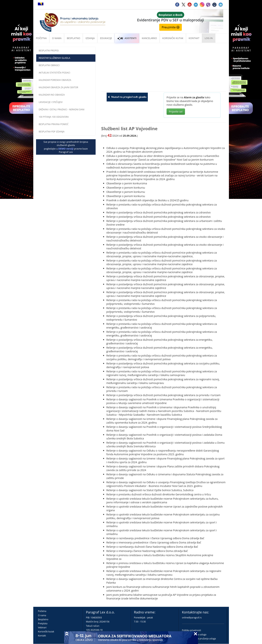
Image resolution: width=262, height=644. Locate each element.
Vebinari (42, 628)
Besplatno (73, 38)
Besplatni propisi (49, 51)
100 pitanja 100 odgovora (54, 117)
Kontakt (42, 636)
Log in (209, 38)
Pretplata (43, 623)
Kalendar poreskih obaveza (55, 80)
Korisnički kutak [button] (173, 38)
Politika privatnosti (192, 630)
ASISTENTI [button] (127, 38)
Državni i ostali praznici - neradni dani (62, 109)
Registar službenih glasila (55, 58)
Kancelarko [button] (149, 38)
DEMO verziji (66, 149)
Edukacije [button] (106, 38)
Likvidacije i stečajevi (51, 102)
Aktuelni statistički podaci (55, 73)
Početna (41, 38)
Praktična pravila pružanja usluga (199, 639)
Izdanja (90, 38)
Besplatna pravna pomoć (54, 124)
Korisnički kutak (46, 632)
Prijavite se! (176, 112)
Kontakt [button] (194, 38)
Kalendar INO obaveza (52, 95)
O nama (57, 38)
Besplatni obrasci (49, 65)
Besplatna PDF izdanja (52, 132)
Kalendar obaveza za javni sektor (59, 87)
